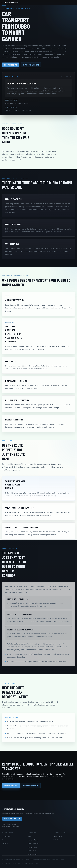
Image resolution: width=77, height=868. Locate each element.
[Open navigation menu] (74, 3)
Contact (55, 840)
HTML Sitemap (32, 854)
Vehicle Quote (57, 836)
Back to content (34, 863)
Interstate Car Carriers (13, 809)
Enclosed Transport (34, 840)
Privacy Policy (32, 847)
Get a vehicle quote (10, 65)
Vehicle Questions (33, 844)
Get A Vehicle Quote (9, 824)
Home (4, 840)
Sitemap (5, 844)
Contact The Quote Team (12, 819)
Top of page (6, 836)
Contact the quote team (31, 65)
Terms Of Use (32, 851)
